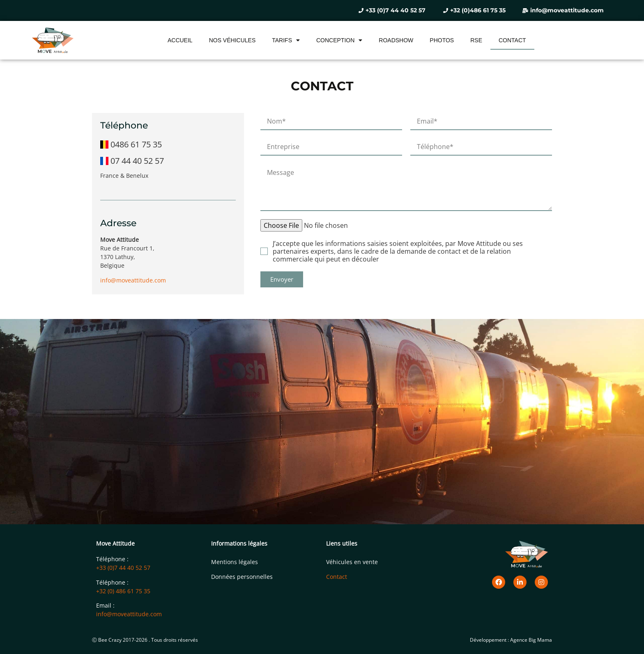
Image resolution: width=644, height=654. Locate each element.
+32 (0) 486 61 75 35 (123, 591)
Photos (442, 40)
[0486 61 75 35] (168, 142)
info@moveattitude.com (133, 280)
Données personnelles (242, 577)
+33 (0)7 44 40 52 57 (123, 568)
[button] (282, 279)
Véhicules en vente (352, 562)
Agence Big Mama (531, 640)
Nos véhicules (232, 40)
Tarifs (286, 40)
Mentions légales (235, 562)
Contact (512, 40)
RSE (476, 40)
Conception (339, 40)
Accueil (180, 40)
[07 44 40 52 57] (168, 159)
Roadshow (396, 40)
